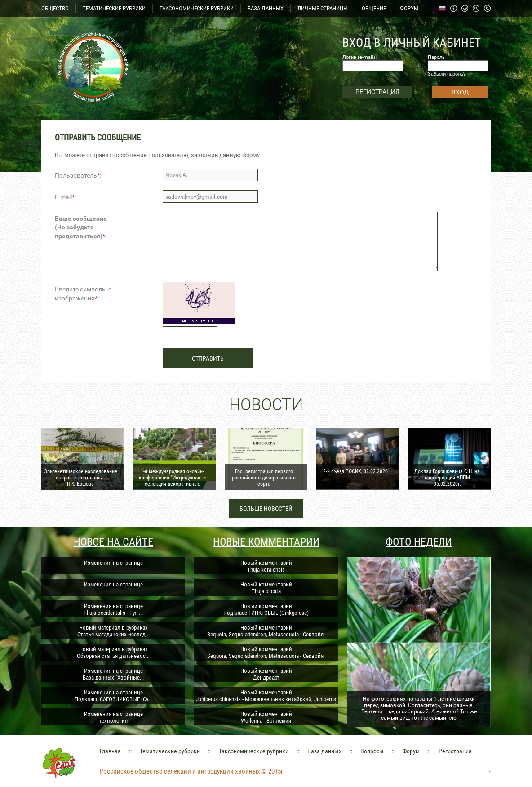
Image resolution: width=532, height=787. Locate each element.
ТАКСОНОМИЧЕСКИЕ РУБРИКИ (197, 8)
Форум (411, 751)
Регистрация (455, 751)
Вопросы (372, 751)
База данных (324, 751)
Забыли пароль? (447, 74)
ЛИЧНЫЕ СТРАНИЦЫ (323, 8)
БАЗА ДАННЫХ (266, 8)
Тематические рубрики (170, 751)
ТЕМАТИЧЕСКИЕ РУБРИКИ (114, 8)
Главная (110, 751)
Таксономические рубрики (254, 751)
